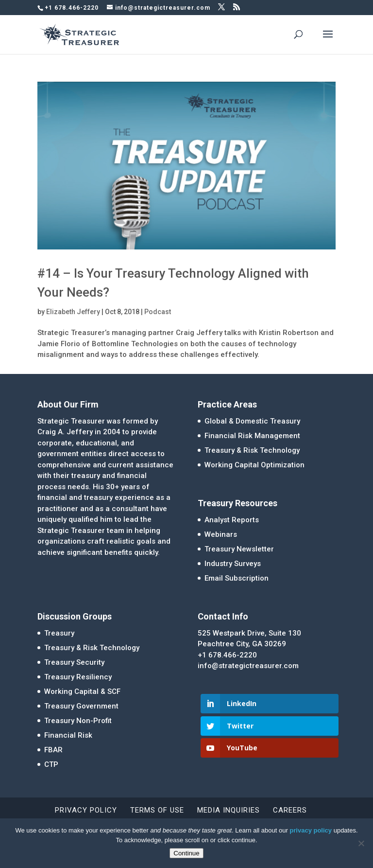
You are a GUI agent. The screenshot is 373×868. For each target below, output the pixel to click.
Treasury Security (74, 662)
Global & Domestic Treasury (252, 421)
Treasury (59, 633)
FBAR (53, 750)
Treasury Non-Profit (78, 721)
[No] (361, 843)
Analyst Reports (232, 520)
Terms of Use (157, 810)
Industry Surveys (233, 564)
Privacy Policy (86, 810)
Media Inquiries (229, 810)
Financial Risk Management (252, 436)
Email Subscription (237, 578)
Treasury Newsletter (239, 549)
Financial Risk (68, 735)
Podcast (158, 312)
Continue (186, 853)
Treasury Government (81, 706)
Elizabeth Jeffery (73, 312)
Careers (290, 810)
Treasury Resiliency (78, 677)
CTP (51, 764)
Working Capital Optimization (254, 465)
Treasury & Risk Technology (252, 450)
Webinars (221, 534)
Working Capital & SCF (82, 691)
